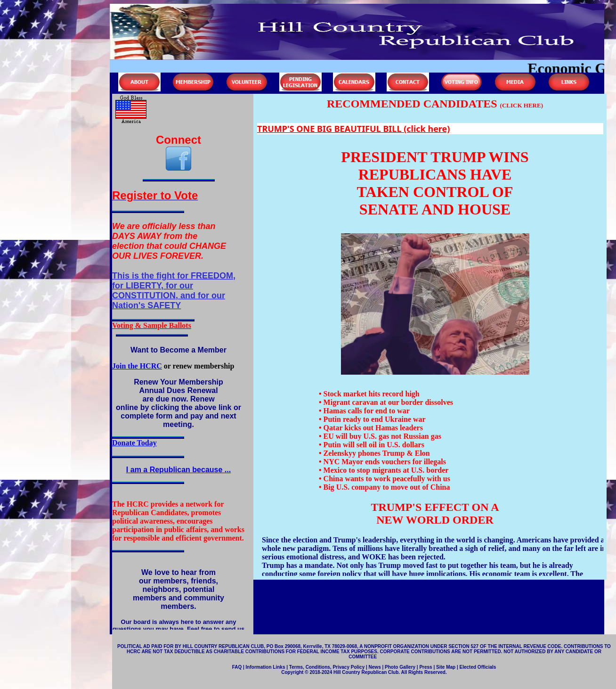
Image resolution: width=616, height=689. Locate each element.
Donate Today (134, 443)
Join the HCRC (137, 366)
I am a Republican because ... (178, 470)
